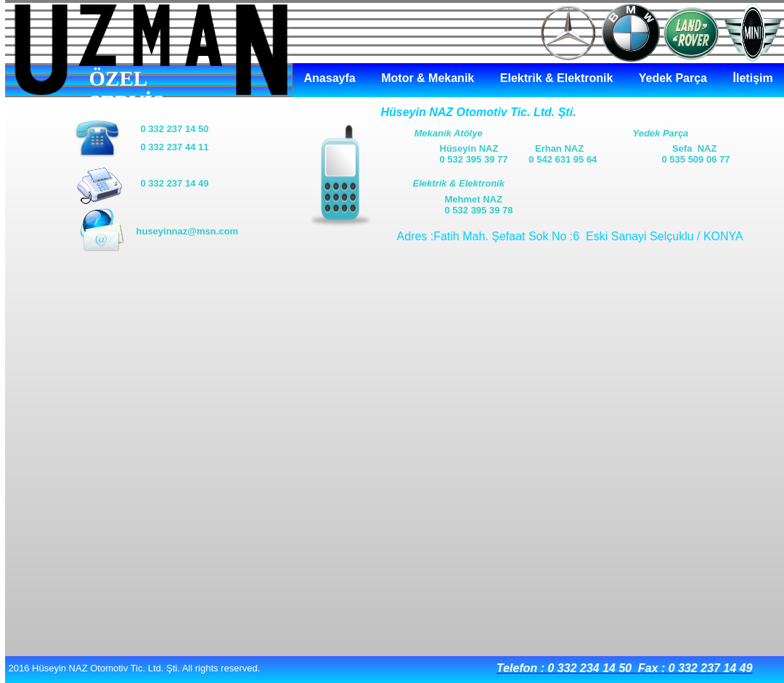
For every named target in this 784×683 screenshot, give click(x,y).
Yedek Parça (673, 78)
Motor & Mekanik (428, 78)
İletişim (753, 78)
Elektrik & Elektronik (557, 78)
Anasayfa (330, 78)
